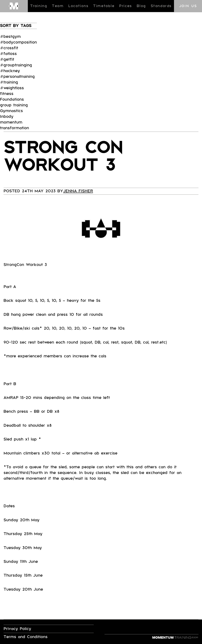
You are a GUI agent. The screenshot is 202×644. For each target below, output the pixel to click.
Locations (78, 6)
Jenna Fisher (78, 191)
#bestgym (10, 37)
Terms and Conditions (26, 637)
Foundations (12, 99)
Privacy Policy (17, 629)
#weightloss (12, 88)
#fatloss (8, 54)
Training (39, 6)
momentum (11, 122)
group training (14, 105)
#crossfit (9, 48)
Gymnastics (11, 111)
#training (9, 82)
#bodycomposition (18, 42)
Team (58, 6)
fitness (7, 94)
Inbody (7, 117)
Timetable (104, 6)
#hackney (10, 71)
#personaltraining (17, 77)
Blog (141, 6)
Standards (161, 6)
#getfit (7, 59)
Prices (126, 6)
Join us (188, 6)
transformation (14, 128)
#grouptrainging (16, 65)
